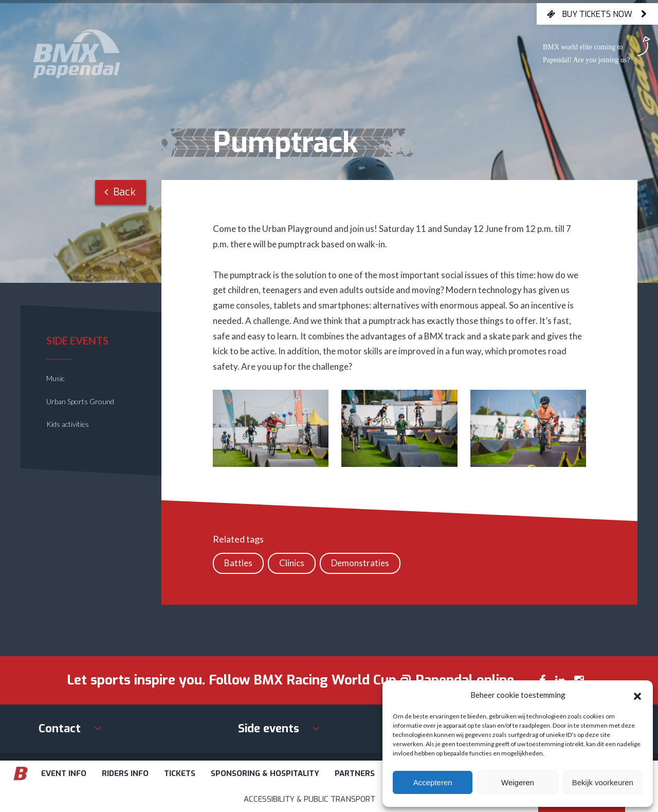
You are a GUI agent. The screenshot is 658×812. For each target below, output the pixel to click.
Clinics (292, 563)
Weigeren (518, 782)
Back (120, 192)
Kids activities (68, 424)
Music (56, 378)
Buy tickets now (597, 14)
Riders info (125, 773)
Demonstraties (360, 563)
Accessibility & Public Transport (309, 799)
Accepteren (433, 782)
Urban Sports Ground (80, 401)
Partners (355, 773)
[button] (637, 695)
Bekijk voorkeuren (603, 782)
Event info (64, 773)
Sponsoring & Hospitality (265, 773)
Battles (238, 563)
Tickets (180, 773)
